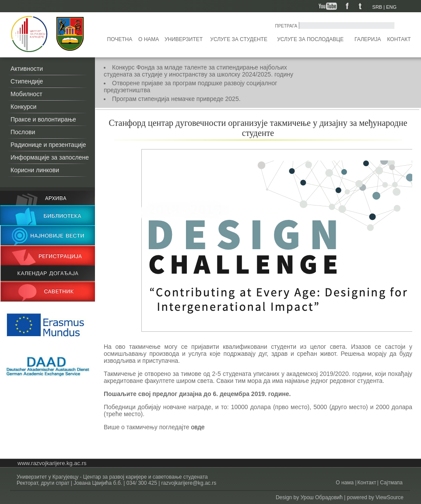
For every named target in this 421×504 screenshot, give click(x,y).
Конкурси (23, 107)
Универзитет (184, 39)
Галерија (368, 39)
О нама (149, 39)
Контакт (399, 39)
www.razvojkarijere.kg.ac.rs (52, 463)
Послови (23, 132)
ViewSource (389, 497)
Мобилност (26, 94)
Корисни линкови (35, 170)
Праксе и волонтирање (43, 119)
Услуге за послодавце (310, 39)
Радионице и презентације (48, 145)
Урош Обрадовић (322, 497)
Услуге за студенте (239, 39)
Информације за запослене (50, 157)
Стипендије (27, 81)
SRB (377, 7)
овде (198, 427)
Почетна (120, 39)
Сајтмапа (391, 483)
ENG (391, 7)
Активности (27, 69)
